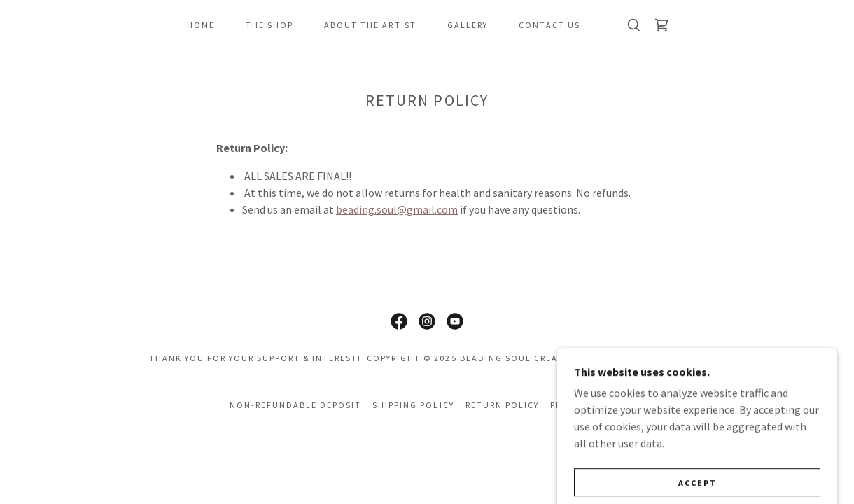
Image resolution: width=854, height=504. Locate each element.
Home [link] (201, 25)
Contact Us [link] (549, 25)
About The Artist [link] (370, 25)
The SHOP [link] (269, 25)
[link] (661, 25)
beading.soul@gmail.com (397, 209)
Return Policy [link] (502, 405)
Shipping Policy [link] (413, 405)
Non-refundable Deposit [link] (295, 405)
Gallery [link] (468, 25)
